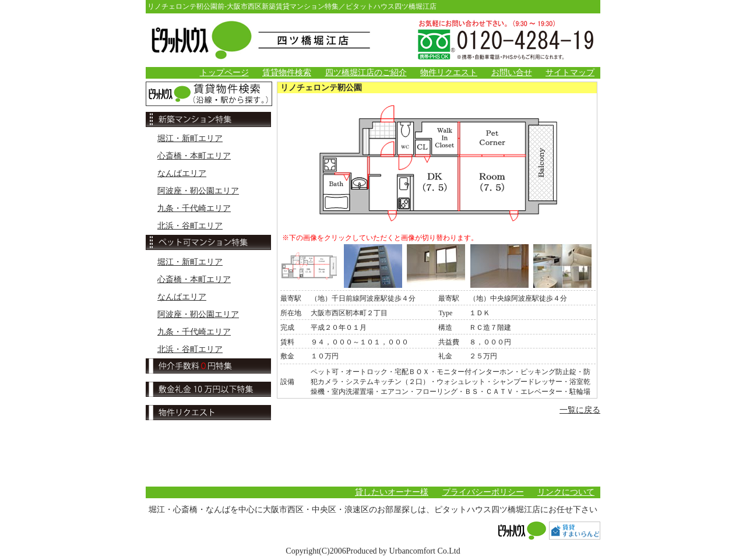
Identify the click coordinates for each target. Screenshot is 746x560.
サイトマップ (570, 73)
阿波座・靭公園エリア (198, 191)
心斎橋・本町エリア (194, 156)
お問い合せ (512, 73)
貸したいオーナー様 (392, 492)
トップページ (224, 73)
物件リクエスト (449, 73)
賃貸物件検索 (287, 73)
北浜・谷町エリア (190, 226)
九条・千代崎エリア (194, 208)
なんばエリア (182, 173)
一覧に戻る (580, 410)
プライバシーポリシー (483, 492)
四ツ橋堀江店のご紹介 (366, 73)
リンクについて (566, 492)
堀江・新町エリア (190, 138)
